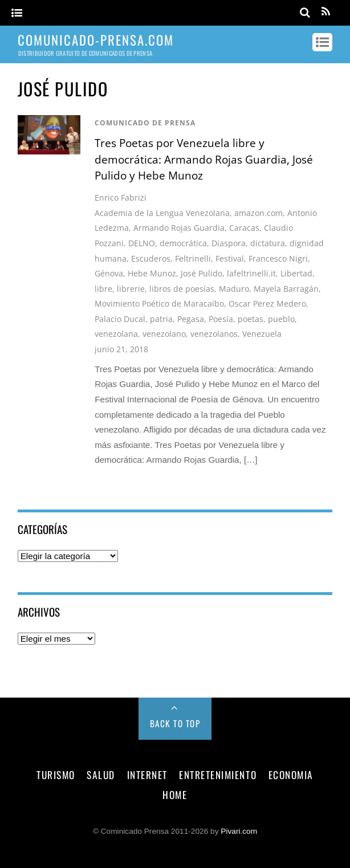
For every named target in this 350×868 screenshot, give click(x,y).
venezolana (116, 334)
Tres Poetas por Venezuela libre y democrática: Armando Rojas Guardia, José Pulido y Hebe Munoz (204, 159)
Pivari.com (239, 831)
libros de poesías (182, 289)
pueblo (281, 319)
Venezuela (262, 334)
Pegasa (191, 319)
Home (175, 794)
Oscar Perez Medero (267, 303)
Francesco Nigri (278, 258)
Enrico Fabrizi (121, 197)
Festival (230, 258)
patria (161, 319)
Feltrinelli (193, 258)
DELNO (142, 243)
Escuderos (151, 258)
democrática (183, 243)
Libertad (296, 273)
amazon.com (259, 213)
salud (101, 775)
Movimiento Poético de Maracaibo (159, 303)
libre (103, 289)
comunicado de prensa (145, 123)
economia (291, 775)
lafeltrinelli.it (251, 273)
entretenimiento (218, 775)
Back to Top (175, 723)
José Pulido (202, 273)
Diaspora (229, 243)
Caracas (244, 228)
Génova (109, 273)
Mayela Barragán (286, 289)
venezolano (164, 334)
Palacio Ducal (120, 319)
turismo (56, 775)
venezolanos (214, 334)
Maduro (234, 289)
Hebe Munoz (152, 273)
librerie (131, 289)
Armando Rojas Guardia (179, 228)
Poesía (221, 319)
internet (147, 775)
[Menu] (17, 13)
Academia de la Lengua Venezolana (162, 213)
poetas (251, 319)
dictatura (268, 243)
